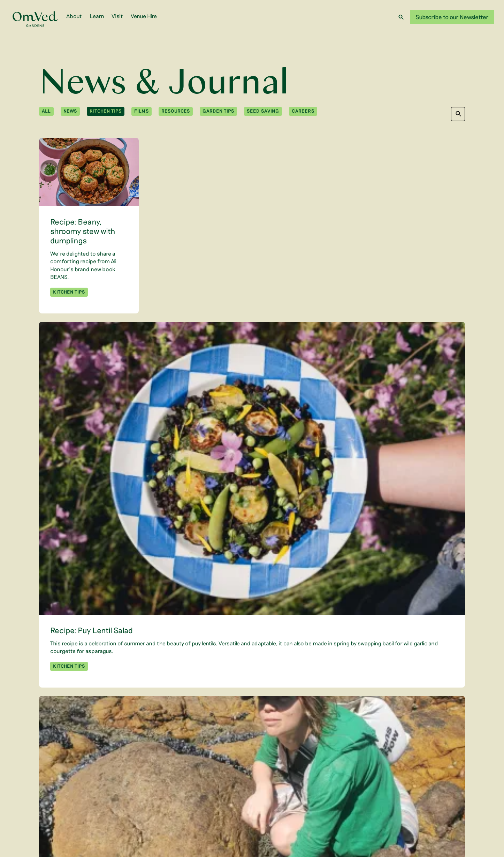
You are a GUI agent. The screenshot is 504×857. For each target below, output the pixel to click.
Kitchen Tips (106, 111)
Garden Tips (218, 111)
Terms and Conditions (441, 818)
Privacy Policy (396, 818)
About (74, 16)
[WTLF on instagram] (111, 807)
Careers (303, 111)
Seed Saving (263, 111)
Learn (97, 16)
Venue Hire (144, 16)
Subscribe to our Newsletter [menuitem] (157, 792)
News (70, 111)
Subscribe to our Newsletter (452, 17)
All (46, 111)
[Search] (401, 17)
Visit (117, 16)
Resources (176, 111)
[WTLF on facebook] (137, 807)
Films (142, 111)
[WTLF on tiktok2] (148, 807)
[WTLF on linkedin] (124, 807)
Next (282, 741)
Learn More (448, 807)
